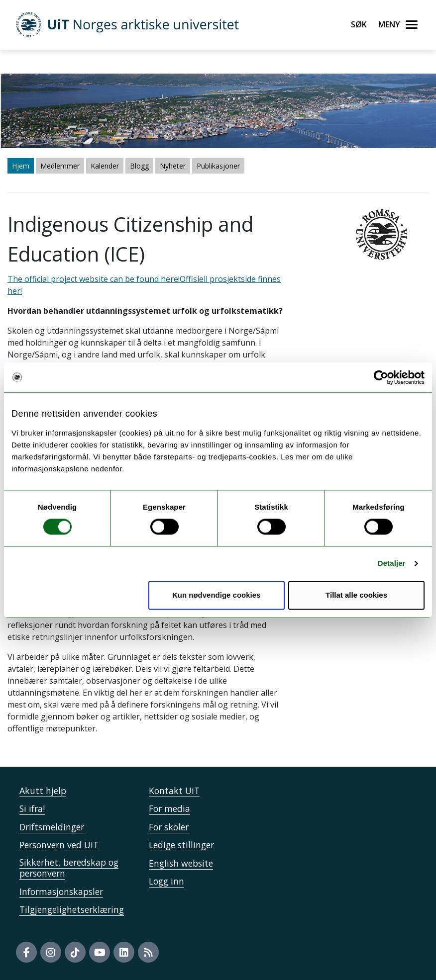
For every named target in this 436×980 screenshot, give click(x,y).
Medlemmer (60, 166)
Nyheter (173, 166)
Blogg (139, 166)
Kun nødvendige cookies (217, 595)
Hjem (21, 166)
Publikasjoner (218, 166)
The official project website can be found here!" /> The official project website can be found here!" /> (218, 490)
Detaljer (392, 564)
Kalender (105, 166)
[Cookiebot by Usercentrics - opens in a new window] (381, 377)
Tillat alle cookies (356, 595)
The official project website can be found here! (94, 279)
